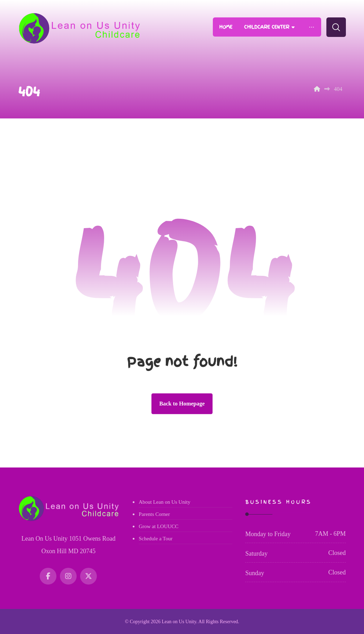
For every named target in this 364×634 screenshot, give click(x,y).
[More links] (311, 27)
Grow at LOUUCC (158, 526)
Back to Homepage (182, 404)
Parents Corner (154, 514)
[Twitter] (88, 576)
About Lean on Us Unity (164, 502)
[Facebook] (48, 576)
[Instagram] (68, 576)
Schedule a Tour (156, 539)
